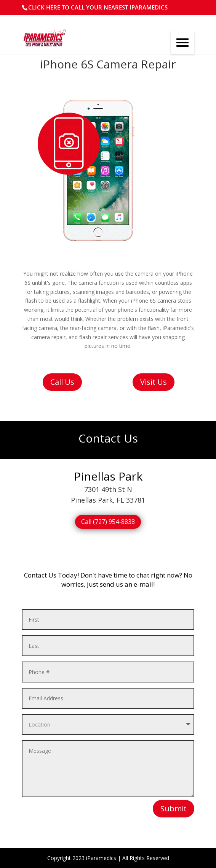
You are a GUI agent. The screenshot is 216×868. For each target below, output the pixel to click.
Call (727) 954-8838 (108, 522)
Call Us (62, 382)
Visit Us (154, 382)
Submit (174, 808)
